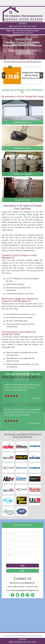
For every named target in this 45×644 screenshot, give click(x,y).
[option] (22, 75)
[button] (4, 75)
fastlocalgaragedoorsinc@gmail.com (25, 590)
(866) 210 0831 (16, 26)
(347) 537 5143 (29, 26)
